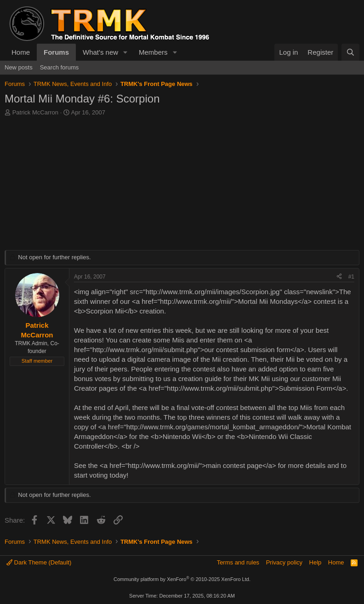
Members (153, 52)
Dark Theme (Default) (39, 562)
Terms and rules (238, 562)
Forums (56, 52)
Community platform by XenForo (182, 579)
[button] (125, 52)
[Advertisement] (182, 186)
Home (21, 52)
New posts (19, 67)
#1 (351, 277)
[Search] (350, 52)
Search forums (60, 67)
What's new (100, 52)
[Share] (339, 277)
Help (316, 562)
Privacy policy (284, 562)
